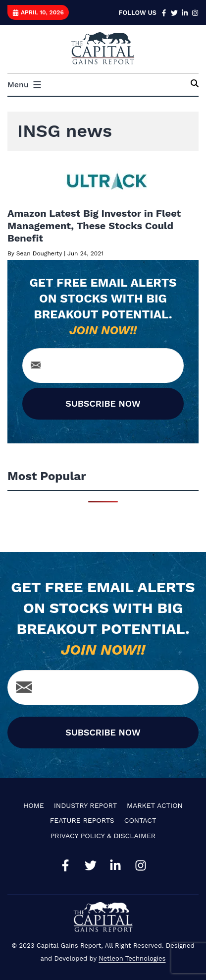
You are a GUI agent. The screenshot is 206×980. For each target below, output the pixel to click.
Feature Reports (82, 820)
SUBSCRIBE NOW (103, 403)
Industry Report (85, 805)
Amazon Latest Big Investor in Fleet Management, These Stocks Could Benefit (94, 226)
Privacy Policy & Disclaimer (103, 836)
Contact (140, 820)
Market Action (155, 805)
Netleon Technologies (132, 958)
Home (34, 805)
